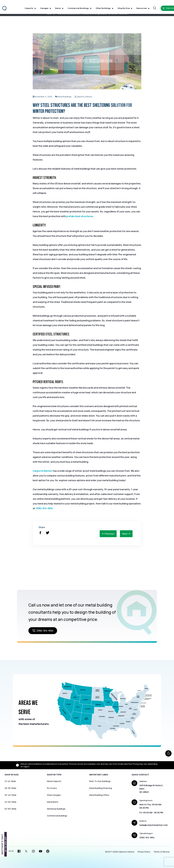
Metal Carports (54, 781)
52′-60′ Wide (10, 809)
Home (49, 14)
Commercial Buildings (76, 6)
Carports (32, 6)
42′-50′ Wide (10, 802)
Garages (45, 6)
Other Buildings (99, 6)
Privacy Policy (144, 852)
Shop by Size (118, 6)
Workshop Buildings (56, 809)
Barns (57, 6)
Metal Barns (53, 802)
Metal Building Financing (101, 788)
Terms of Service (162, 852)
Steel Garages (54, 795)
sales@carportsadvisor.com (154, 825)
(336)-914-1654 (44, 508)
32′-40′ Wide (10, 795)
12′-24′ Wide (10, 781)
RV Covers (52, 788)
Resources (134, 6)
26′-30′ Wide (10, 788)
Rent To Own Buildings (100, 781)
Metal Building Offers (99, 795)
